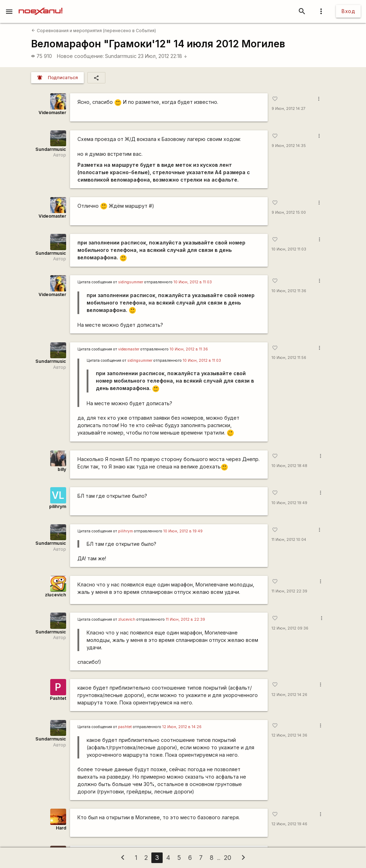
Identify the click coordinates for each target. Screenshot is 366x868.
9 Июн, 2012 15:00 (289, 212)
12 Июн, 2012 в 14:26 (182, 727)
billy (62, 469)
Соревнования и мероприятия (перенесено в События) (94, 31)
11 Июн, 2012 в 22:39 (185, 619)
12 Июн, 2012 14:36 (289, 735)
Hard (61, 828)
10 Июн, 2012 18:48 (289, 466)
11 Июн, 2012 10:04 (289, 540)
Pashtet (58, 698)
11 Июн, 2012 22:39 (289, 591)
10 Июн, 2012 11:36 (289, 291)
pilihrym (58, 506)
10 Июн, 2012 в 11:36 (189, 349)
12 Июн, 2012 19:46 (289, 824)
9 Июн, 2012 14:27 (289, 109)
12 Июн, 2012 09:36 (290, 628)
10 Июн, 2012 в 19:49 (183, 531)
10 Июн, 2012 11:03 (289, 249)
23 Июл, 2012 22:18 (163, 56)
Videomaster (52, 113)
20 (228, 858)
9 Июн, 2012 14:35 (289, 146)
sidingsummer (131, 282)
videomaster (129, 349)
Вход (348, 11)
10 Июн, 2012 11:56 (289, 358)
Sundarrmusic (121, 56)
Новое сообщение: (80, 56)
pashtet (125, 727)
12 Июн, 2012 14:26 (289, 695)
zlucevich (56, 595)
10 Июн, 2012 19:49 (289, 503)
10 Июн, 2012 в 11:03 (193, 282)
